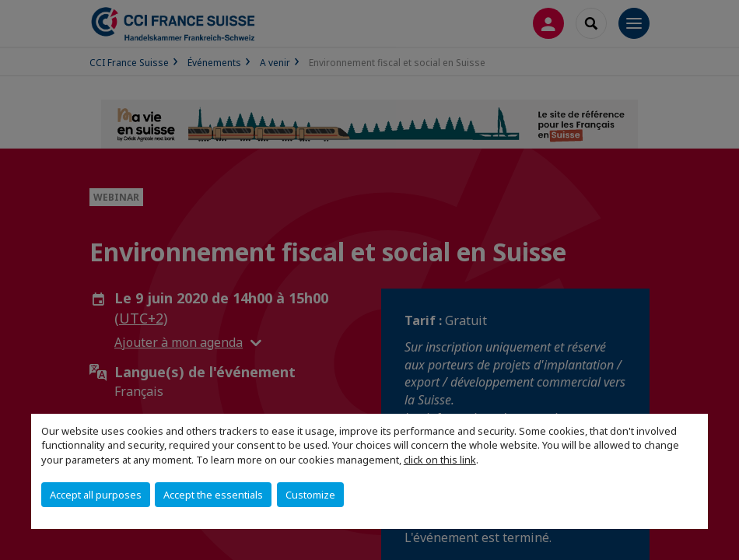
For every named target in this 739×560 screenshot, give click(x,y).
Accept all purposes (96, 495)
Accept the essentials (213, 495)
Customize (310, 495)
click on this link (440, 460)
